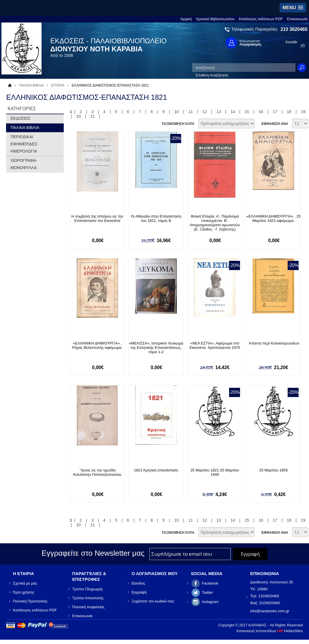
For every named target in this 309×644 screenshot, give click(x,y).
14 (233, 112)
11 (191, 112)
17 (275, 112)
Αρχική (186, 19)
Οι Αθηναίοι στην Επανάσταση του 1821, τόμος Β (156, 218)
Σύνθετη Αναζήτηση (212, 75)
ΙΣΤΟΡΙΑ (58, 85)
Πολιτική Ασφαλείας (88, 607)
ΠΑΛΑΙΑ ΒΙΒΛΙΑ (31, 85)
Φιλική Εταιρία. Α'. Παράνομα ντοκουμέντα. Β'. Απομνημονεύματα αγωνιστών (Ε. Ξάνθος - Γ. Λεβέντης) (215, 223)
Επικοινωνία (297, 19)
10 (177, 112)
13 (219, 112)
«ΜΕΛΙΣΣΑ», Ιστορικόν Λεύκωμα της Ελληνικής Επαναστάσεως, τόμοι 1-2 (156, 348)
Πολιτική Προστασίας (30, 601)
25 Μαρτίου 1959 (274, 470)
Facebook (210, 583)
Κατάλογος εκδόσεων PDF (261, 19)
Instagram (210, 602)
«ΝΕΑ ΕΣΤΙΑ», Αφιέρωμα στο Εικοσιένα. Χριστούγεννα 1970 (215, 345)
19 (303, 112)
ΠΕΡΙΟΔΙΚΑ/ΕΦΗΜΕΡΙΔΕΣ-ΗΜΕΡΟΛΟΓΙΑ (24, 144)
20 (78, 116)
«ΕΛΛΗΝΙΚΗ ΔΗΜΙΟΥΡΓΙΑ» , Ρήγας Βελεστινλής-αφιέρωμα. (97, 345)
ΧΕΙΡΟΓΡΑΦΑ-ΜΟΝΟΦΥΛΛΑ (24, 164)
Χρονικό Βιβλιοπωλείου (215, 19)
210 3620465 (294, 29)
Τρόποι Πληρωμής (88, 589)
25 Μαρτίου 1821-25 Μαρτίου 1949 (215, 472)
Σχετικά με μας (25, 583)
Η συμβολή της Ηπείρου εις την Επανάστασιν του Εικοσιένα (97, 218)
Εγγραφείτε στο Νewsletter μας (93, 553)
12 (205, 112)
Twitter (207, 592)
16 (261, 112)
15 (247, 112)
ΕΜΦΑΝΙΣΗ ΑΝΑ (275, 124)
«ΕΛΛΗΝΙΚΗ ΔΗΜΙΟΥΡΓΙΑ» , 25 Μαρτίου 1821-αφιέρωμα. (274, 218)
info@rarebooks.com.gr (270, 611)
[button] (293, 8)
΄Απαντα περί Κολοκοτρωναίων (273, 343)
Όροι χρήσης (24, 592)
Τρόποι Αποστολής (88, 598)
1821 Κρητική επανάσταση (156, 470)
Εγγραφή (139, 592)
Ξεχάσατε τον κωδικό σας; (153, 601)
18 (289, 112)
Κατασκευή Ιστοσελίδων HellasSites (270, 631)
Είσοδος (138, 583)
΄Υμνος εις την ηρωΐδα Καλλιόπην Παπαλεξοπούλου (97, 472)
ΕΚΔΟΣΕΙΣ (20, 118)
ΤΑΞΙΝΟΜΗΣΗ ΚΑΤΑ (178, 124)
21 (93, 116)
